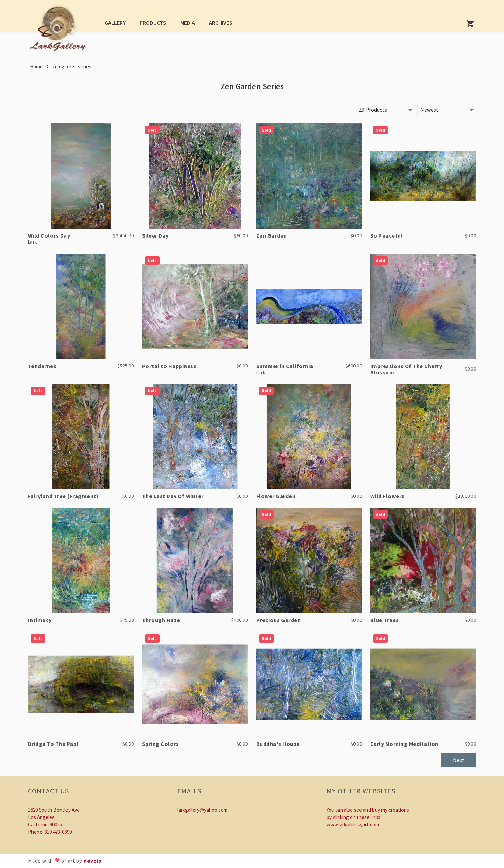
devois (93, 861)
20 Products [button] (373, 110)
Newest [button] (429, 110)
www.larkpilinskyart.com (353, 824)
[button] (115, 23)
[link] (60, 30)
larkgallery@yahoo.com (202, 810)
